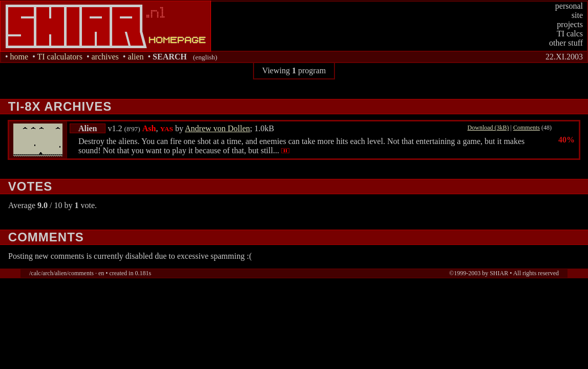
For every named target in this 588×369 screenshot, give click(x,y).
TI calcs (570, 34)
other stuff (566, 43)
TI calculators (59, 57)
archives (105, 57)
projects (570, 24)
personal (569, 6)
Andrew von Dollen (217, 128)
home (19, 57)
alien (135, 57)
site (577, 15)
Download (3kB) (488, 128)
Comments (527, 128)
